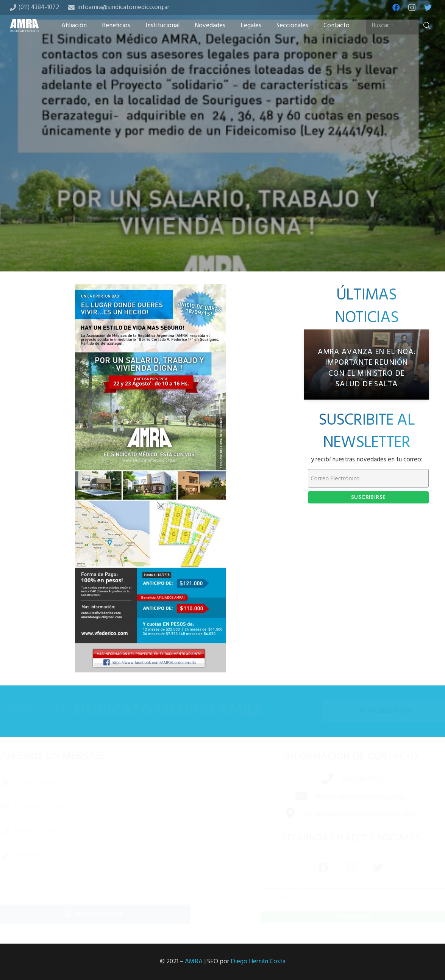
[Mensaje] (107, 872)
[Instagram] (412, 8)
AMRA (194, 962)
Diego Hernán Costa (258, 962)
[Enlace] (25, 26)
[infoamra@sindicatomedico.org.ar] (292, 797)
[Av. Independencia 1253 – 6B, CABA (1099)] (282, 815)
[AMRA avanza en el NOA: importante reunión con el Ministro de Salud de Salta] (366, 365)
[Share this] (198, 212)
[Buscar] (401, 26)
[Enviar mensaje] (107, 914)
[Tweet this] (223, 212)
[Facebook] (396, 8)
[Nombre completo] (107, 782)
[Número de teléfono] (107, 831)
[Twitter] (428, 8)
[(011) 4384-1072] (318, 780)
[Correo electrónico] (107, 807)
